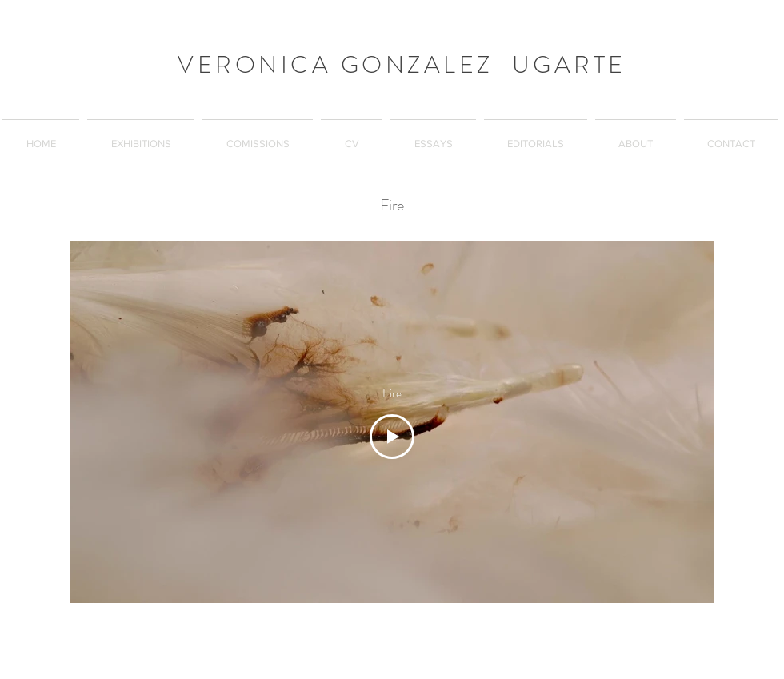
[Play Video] (392, 437)
